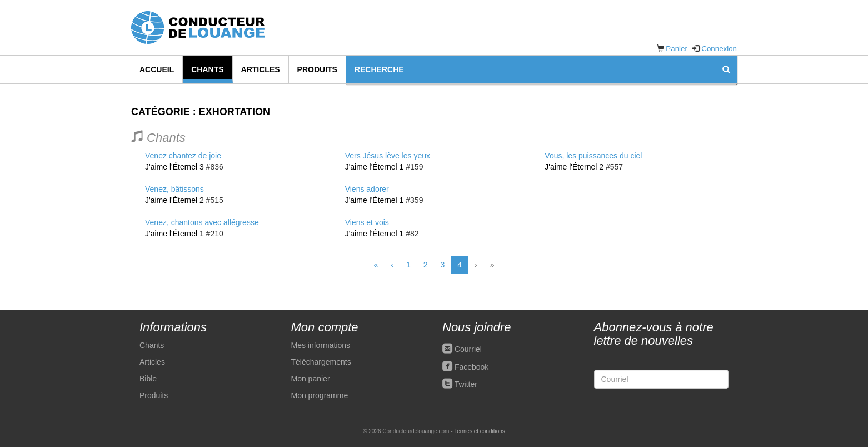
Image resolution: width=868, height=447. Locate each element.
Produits (317, 69)
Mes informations (321, 345)
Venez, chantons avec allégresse (202, 222)
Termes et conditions (480, 431)
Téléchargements (321, 362)
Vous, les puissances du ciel (593, 156)
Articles (261, 69)
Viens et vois (367, 222)
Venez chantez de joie (183, 156)
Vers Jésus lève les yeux (388, 156)
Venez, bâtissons (174, 189)
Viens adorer (367, 189)
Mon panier (311, 379)
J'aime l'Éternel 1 (174, 234)
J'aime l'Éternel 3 (174, 167)
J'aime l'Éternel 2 (174, 200)
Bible (148, 379)
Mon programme (320, 395)
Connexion (719, 49)
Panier (677, 49)
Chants (207, 69)
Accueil (157, 69)
